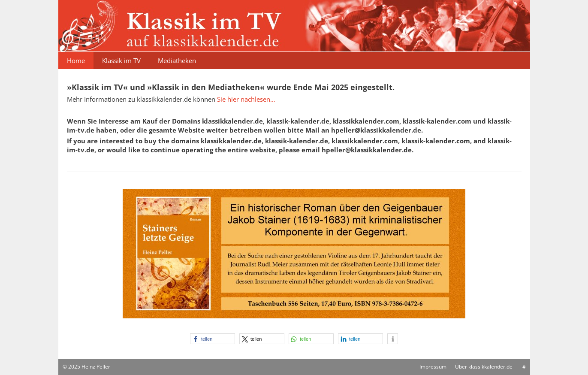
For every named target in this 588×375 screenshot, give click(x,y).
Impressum (433, 367)
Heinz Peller (96, 367)
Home (76, 60)
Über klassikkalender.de (484, 367)
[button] (213, 339)
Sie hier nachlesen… (246, 99)
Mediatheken (177, 60)
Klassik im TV (121, 60)
